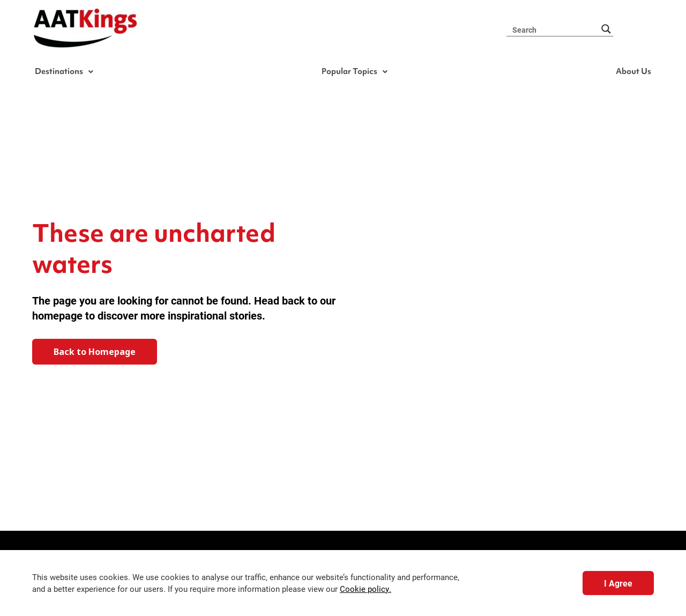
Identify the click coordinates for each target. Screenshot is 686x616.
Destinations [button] (68, 72)
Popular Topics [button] (356, 72)
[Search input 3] (554, 29)
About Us (631, 72)
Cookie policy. (366, 589)
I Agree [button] (618, 583)
